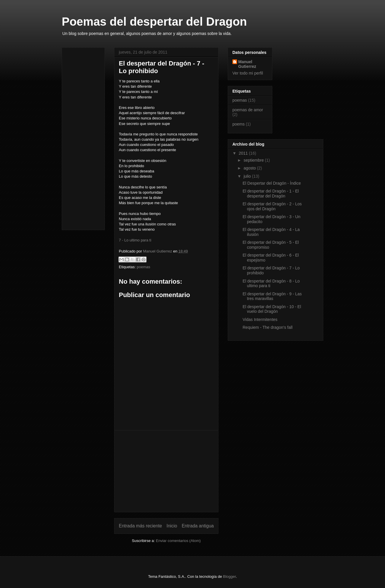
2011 (244, 153)
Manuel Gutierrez (247, 64)
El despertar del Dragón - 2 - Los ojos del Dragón (272, 206)
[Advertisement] (166, 471)
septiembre (254, 160)
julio (248, 176)
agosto (250, 168)
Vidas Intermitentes (260, 319)
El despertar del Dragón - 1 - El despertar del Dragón (271, 194)
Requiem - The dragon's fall (267, 327)
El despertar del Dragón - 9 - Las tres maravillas (272, 296)
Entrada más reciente (140, 526)
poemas (143, 267)
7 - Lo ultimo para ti (135, 240)
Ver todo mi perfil (248, 73)
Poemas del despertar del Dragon (154, 22)
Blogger (229, 576)
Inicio (172, 526)
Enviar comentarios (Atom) (178, 541)
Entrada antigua (198, 526)
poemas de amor (248, 110)
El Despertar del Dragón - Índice (272, 183)
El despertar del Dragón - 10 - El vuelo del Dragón (272, 309)
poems (239, 124)
